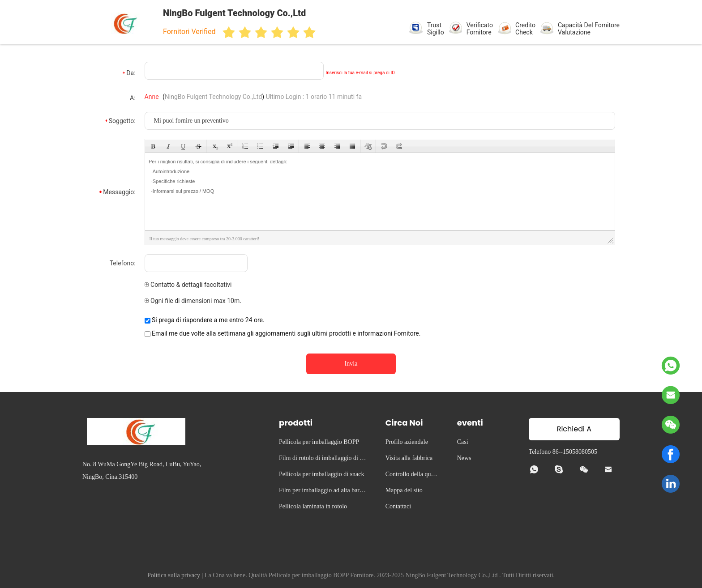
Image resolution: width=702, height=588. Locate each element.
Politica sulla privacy (174, 575)
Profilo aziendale (407, 442)
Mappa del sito (404, 490)
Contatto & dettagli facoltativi (188, 285)
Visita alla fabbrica (409, 458)
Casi (463, 442)
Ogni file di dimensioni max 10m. (193, 301)
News (464, 458)
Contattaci (398, 506)
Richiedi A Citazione (574, 432)
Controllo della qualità (412, 475)
